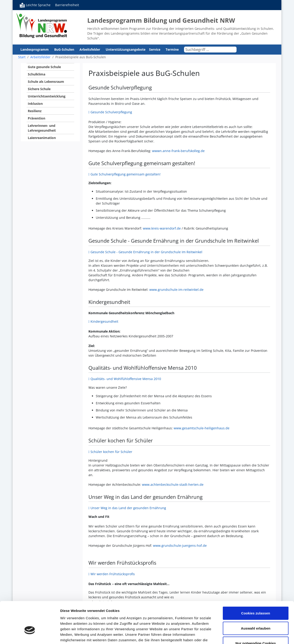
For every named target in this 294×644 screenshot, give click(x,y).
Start (22, 57)
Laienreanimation (42, 138)
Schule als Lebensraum (46, 82)
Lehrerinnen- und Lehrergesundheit (42, 128)
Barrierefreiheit (67, 5)
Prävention (37, 118)
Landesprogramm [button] (35, 49)
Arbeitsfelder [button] (90, 49)
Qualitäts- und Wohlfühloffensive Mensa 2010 (126, 379)
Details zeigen (244, 635)
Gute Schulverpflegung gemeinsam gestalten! (126, 174)
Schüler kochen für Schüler (111, 452)
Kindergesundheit (104, 321)
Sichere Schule (39, 89)
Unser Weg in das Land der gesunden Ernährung (128, 508)
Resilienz (35, 111)
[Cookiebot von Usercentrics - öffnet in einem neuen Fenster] (30, 635)
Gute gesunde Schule (44, 67)
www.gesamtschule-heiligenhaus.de (202, 428)
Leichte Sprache (35, 5)
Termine (172, 49)
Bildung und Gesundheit (42, 25)
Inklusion (35, 104)
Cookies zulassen (256, 584)
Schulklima (37, 74)
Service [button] (155, 49)
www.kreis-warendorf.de (162, 228)
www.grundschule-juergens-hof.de (180, 545)
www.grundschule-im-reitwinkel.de (176, 290)
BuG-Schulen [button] (65, 49)
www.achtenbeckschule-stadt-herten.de (173, 484)
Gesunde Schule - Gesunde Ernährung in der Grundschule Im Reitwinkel (146, 252)
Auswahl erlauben (256, 599)
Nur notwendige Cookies (256, 614)
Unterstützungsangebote (126, 49)
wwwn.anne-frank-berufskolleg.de (178, 151)
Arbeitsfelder (40, 57)
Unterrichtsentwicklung (47, 96)
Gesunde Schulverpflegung (112, 112)
